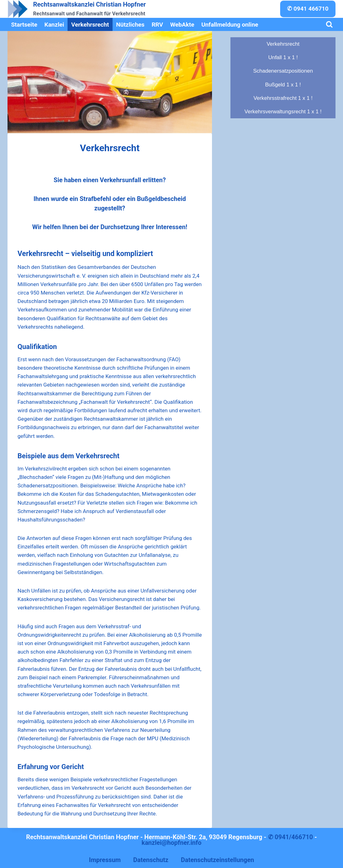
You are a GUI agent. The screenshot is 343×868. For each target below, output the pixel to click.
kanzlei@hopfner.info (172, 843)
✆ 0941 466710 (308, 9)
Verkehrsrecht (90, 25)
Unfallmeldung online (230, 25)
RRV (157, 25)
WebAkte (182, 25)
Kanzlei (54, 25)
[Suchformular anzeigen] (329, 25)
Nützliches (130, 25)
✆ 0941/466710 (290, 837)
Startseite (24, 25)
